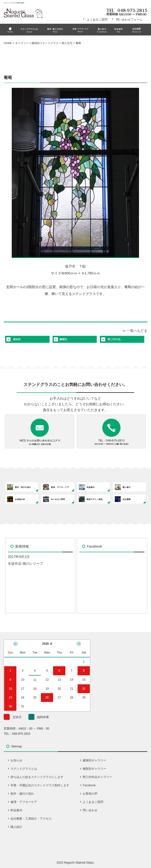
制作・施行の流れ (22, 794)
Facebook (89, 785)
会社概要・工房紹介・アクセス (31, 819)
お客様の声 (90, 794)
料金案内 (16, 810)
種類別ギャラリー (94, 769)
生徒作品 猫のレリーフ (25, 564)
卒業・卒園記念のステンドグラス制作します (40, 785)
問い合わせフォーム (129, 20)
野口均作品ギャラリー (97, 777)
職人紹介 (16, 827)
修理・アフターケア (24, 802)
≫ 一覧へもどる (135, 331)
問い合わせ (90, 810)
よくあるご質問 (97, 20)
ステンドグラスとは (24, 769)
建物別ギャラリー (94, 760)
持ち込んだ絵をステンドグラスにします (37, 777)
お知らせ (16, 760)
